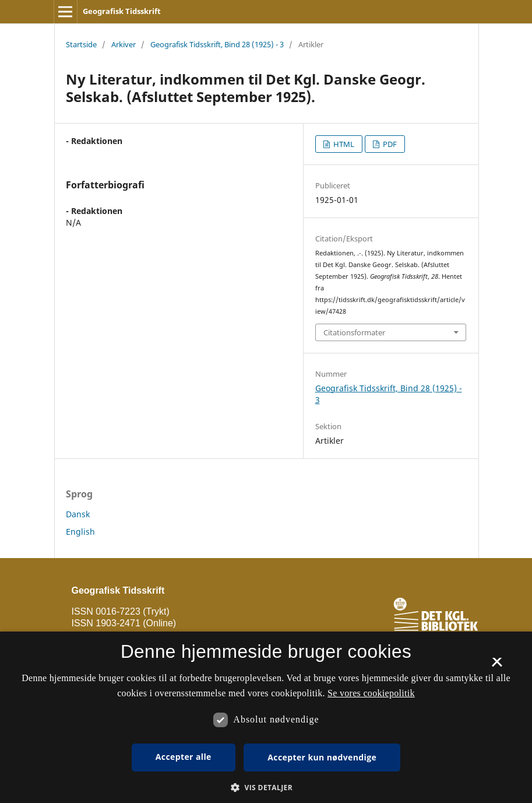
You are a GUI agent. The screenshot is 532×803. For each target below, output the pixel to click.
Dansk (78, 514)
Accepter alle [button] (184, 757)
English (80, 532)
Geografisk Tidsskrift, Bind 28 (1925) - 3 (217, 44)
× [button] (497, 666)
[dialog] (266, 717)
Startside (81, 44)
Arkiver (124, 44)
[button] (266, 788)
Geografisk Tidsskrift (122, 11)
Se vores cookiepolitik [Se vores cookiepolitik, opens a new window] (371, 693)
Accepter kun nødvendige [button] (322, 757)
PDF (389, 144)
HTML (343, 144)
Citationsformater (354, 332)
